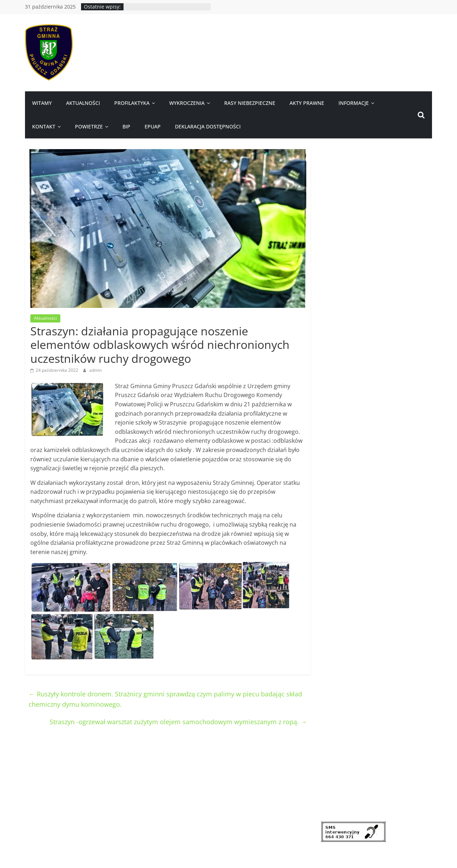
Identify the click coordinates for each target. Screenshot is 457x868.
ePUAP (153, 126)
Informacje (354, 103)
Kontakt (44, 126)
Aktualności (83, 103)
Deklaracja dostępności (208, 126)
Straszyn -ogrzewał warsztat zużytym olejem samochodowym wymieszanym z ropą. (178, 722)
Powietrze (89, 126)
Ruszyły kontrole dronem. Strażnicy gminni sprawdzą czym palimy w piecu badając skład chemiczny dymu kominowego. (165, 699)
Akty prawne (307, 103)
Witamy (42, 103)
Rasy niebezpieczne (250, 103)
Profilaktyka (132, 103)
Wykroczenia (187, 103)
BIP (126, 126)
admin (96, 370)
